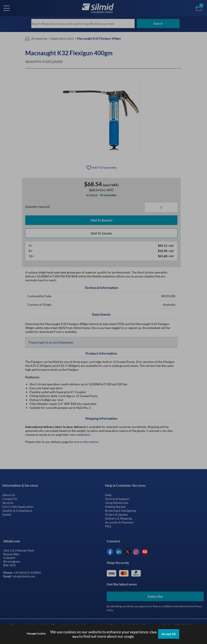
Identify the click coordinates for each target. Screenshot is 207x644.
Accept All (169, 634)
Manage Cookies (36, 634)
